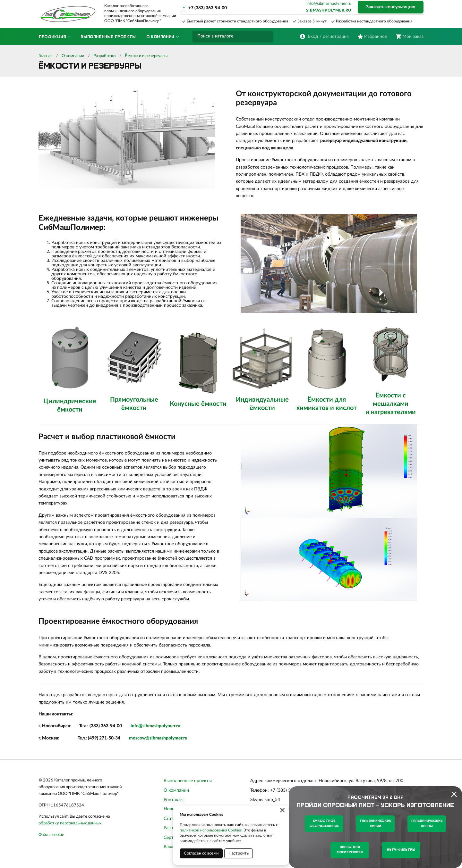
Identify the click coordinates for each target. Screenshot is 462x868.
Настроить (239, 853)
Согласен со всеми (201, 853)
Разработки (104, 56)
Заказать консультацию (391, 7)
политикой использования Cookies (211, 830)
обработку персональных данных (70, 823)
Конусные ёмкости (198, 404)
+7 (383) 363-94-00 (208, 8)
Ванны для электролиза (350, 850)
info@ (137, 726)
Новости (173, 809)
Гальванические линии (376, 824)
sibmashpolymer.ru (329, 10)
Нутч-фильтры (401, 850)
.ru (178, 726)
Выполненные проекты (188, 781)
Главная (45, 56)
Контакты (174, 800)
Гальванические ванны (427, 824)
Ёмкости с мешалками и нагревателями (391, 404)
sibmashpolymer (159, 726)
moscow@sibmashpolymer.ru (158, 738)
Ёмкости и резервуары (146, 56)
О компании (73, 56)
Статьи (171, 819)
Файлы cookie (51, 835)
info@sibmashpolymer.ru (329, 4)
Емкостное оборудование (324, 824)
